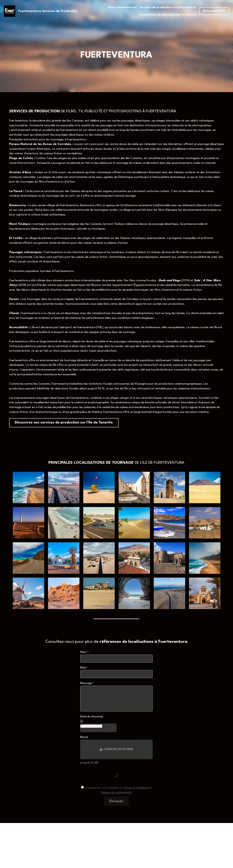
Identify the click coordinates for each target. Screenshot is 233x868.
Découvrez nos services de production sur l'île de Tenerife (53, 422)
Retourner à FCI (214, 11)
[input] (116, 657)
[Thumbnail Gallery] (28, 486)
